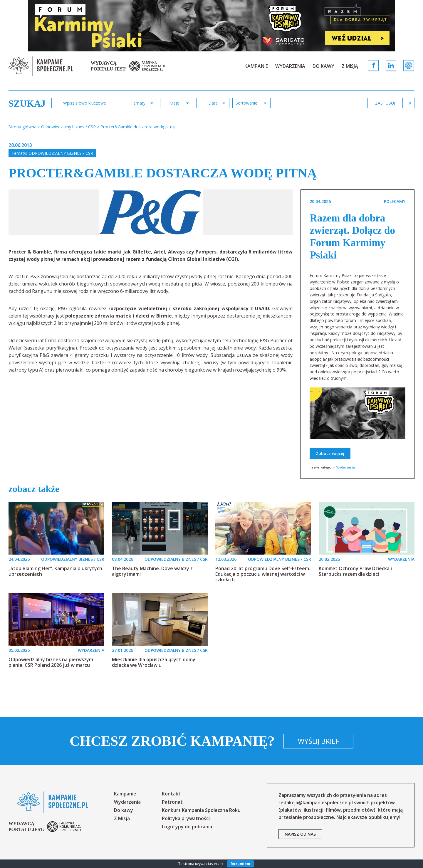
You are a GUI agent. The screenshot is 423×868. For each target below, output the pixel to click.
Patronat (172, 802)
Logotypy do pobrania (187, 827)
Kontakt (171, 794)
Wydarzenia (290, 66)
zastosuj (385, 103)
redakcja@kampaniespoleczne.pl (316, 802)
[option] (151, 212)
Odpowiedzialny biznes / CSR (61, 153)
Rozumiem (240, 864)
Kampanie (256, 66)
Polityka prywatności (186, 818)
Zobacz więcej (330, 453)
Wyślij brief (318, 741)
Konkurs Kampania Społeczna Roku (201, 810)
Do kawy (323, 66)
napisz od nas (300, 834)
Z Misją (350, 66)
